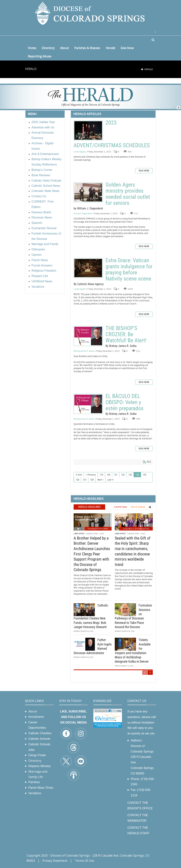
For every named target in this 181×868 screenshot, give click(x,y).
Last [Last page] (109, 480)
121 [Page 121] (116, 475)
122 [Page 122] (123, 475)
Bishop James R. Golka (84, 351)
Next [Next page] (100, 480)
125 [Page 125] (144, 475)
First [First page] (80, 475)
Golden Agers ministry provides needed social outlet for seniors (88, 192)
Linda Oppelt (80, 152)
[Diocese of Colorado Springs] (91, 13)
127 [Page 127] (85, 480)
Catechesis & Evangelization (136, 528)
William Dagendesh (83, 213)
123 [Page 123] (130, 475)
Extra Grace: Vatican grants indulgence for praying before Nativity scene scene (88, 268)
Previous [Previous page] (92, 475)
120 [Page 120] (108, 475)
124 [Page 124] (137, 475)
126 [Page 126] (77, 480)
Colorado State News (98, 528)
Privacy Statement (55, 861)
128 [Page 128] (92, 480)
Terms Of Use (85, 861)
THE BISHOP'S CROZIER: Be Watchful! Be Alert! (88, 336)
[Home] (142, 69)
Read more (144, 171)
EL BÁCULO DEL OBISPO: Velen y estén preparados (88, 404)
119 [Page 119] (101, 475)
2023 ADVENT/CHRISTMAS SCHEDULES (88, 130)
